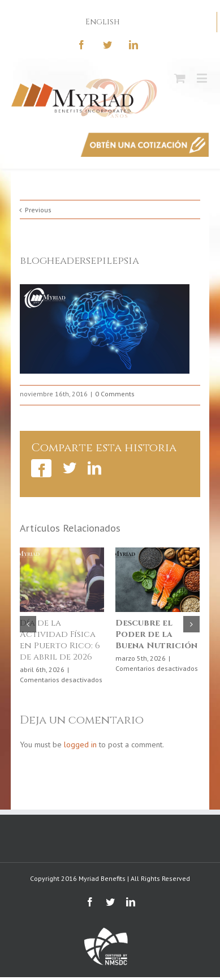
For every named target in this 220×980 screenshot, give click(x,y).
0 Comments (115, 394)
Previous (38, 210)
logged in (80, 744)
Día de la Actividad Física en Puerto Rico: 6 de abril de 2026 (60, 640)
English (103, 22)
